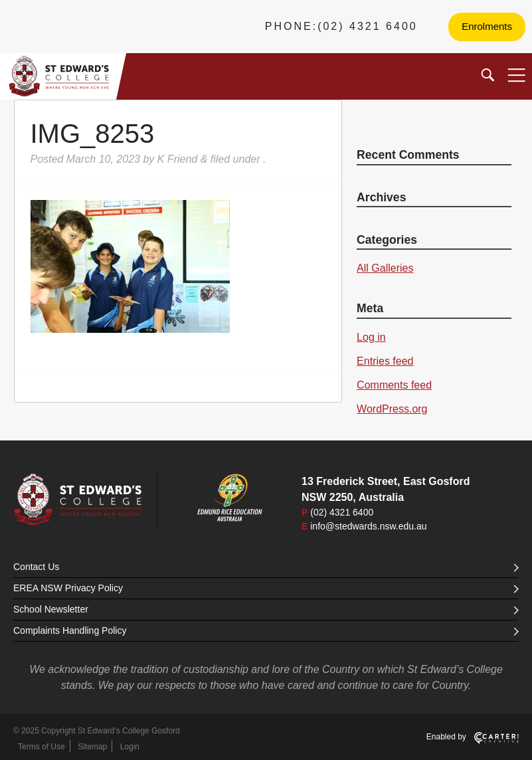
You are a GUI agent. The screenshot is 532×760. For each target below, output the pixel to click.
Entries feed (385, 361)
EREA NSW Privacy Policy (266, 588)
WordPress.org (392, 409)
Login (130, 747)
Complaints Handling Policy (266, 630)
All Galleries (385, 268)
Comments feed (394, 385)
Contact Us (266, 567)
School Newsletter (266, 609)
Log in (371, 337)
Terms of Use (42, 747)
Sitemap (92, 747)
